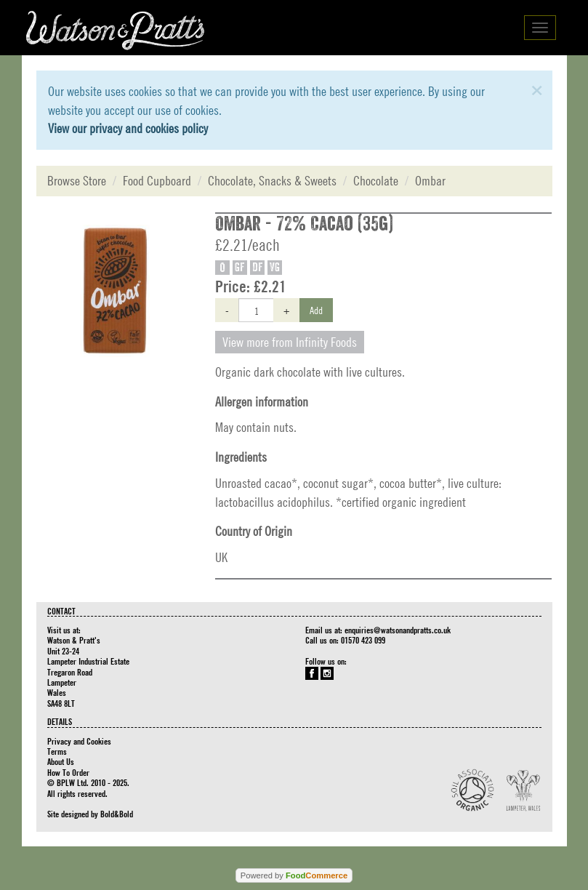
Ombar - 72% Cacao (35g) (304, 224)
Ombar (430, 181)
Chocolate (376, 181)
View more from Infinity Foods (290, 342)
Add (316, 310)
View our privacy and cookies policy (128, 128)
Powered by (294, 875)
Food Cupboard (157, 181)
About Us (61, 761)
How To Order (68, 772)
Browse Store (77, 181)
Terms (57, 751)
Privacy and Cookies (79, 741)
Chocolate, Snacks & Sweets (272, 181)
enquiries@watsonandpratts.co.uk (398, 630)
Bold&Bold (117, 814)
